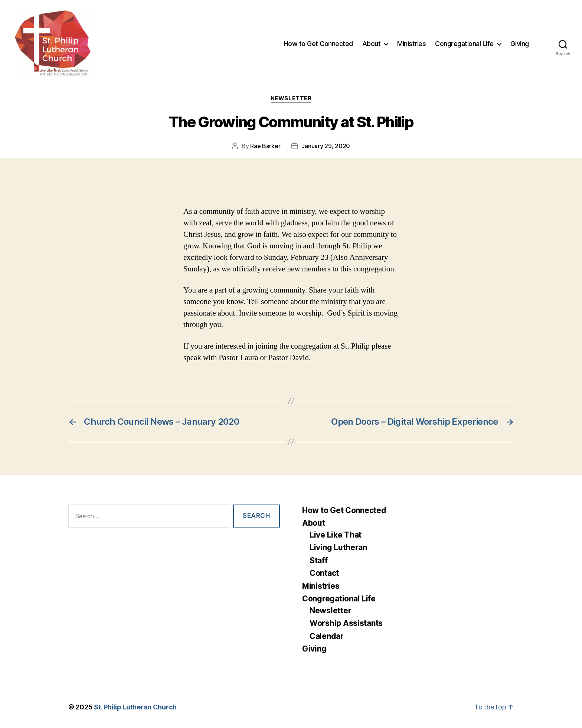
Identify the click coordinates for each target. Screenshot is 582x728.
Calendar (327, 636)
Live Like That (336, 535)
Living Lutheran (338, 547)
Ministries (411, 44)
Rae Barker (265, 146)
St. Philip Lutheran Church (135, 707)
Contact (324, 573)
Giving (520, 44)
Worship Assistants (346, 623)
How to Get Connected (318, 44)
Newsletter (291, 98)
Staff (319, 560)
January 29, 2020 (326, 146)
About (372, 44)
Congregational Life (464, 44)
